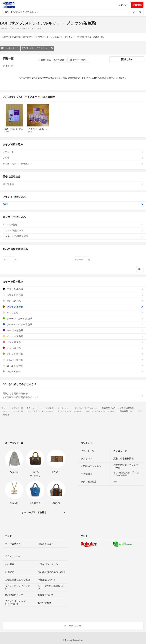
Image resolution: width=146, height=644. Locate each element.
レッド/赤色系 (73, 348)
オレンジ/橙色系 (73, 354)
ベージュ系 (73, 313)
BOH (73, 204)
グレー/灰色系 (73, 301)
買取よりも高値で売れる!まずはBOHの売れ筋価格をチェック (73, 395)
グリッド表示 (79, 60)
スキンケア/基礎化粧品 (74, 236)
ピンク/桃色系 (73, 342)
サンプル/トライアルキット (37, 48)
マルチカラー (73, 372)
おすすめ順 (60, 60)
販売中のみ (45, 60)
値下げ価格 (73, 184)
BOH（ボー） (10, 48)
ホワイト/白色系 (73, 295)
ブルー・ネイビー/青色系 (73, 324)
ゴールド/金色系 (73, 366)
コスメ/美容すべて (74, 231)
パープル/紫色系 (73, 330)
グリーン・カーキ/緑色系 (73, 318)
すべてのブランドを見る (34, 512)
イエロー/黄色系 (73, 336)
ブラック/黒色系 (73, 289)
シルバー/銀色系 (73, 360)
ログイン (123, 5)
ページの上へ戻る (73, 626)
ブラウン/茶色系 (73, 307)
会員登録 (137, 5)
